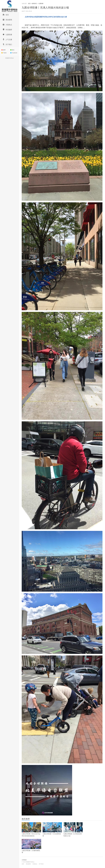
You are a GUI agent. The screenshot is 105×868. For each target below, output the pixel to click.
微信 (12, 50)
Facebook (14, 53)
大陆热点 (7, 24)
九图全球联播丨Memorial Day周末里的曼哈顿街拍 (31, 829)
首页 (6, 15)
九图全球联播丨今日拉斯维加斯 (52, 829)
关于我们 (7, 44)
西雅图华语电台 (10, 58)
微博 (3, 50)
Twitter (4, 53)
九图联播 (7, 34)
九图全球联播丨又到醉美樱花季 (31, 846)
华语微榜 (7, 29)
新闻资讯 (34, 4)
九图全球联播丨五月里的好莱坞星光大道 (73, 829)
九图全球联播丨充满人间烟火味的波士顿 (45, 8)
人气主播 (7, 39)
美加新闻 (7, 20)
